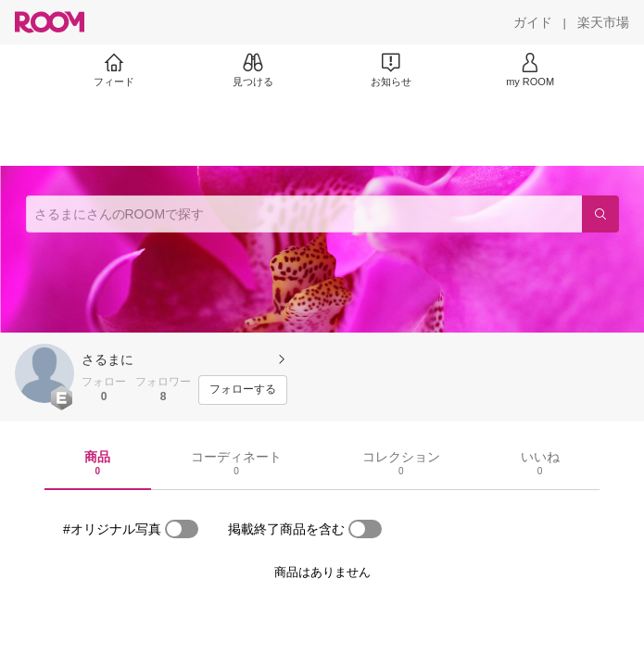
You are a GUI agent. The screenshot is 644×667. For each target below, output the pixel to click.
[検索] (600, 214)
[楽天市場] (603, 22)
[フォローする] (243, 390)
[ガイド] (533, 22)
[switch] (182, 529)
